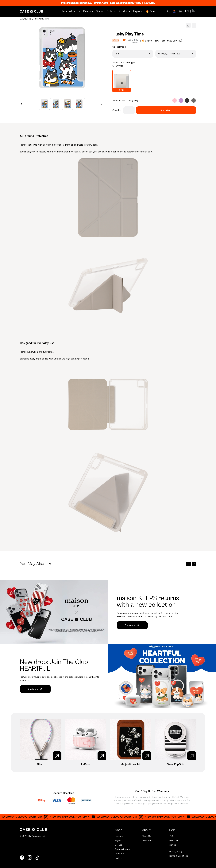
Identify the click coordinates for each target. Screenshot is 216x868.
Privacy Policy (176, 852)
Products (124, 11)
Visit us (172, 845)
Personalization (71, 11)
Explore (138, 11)
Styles (100, 11)
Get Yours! (132, 625)
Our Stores (147, 841)
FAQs (172, 836)
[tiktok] (37, 858)
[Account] (174, 11)
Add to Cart (166, 110)
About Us (146, 836)
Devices (88, 11)
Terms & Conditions (178, 856)
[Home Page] (31, 11)
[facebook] (22, 858)
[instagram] (30, 858)
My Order (174, 841)
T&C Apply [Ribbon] (150, 3)
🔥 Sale (150, 11)
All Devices (26, 19)
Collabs (111, 11)
